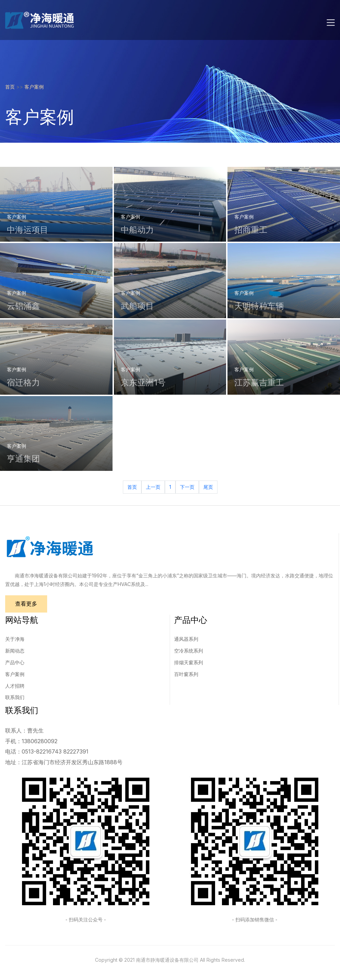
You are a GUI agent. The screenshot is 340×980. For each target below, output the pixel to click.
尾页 (208, 487)
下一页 (187, 487)
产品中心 (15, 663)
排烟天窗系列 (189, 663)
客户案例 (34, 87)
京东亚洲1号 (143, 382)
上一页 (153, 487)
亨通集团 (23, 459)
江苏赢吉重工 (259, 382)
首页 (10, 87)
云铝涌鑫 (23, 306)
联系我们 (15, 698)
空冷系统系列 (189, 651)
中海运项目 (28, 230)
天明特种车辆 (259, 306)
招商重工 (251, 230)
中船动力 (137, 230)
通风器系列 (186, 639)
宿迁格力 (23, 382)
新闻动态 (15, 651)
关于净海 (15, 639)
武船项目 (137, 306)
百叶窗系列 (186, 674)
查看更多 (26, 604)
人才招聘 (15, 686)
